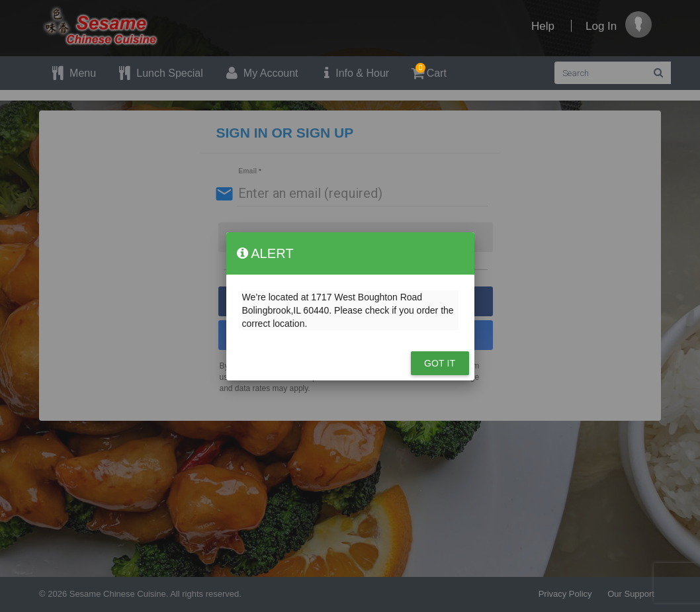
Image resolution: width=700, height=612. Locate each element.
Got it (440, 363)
